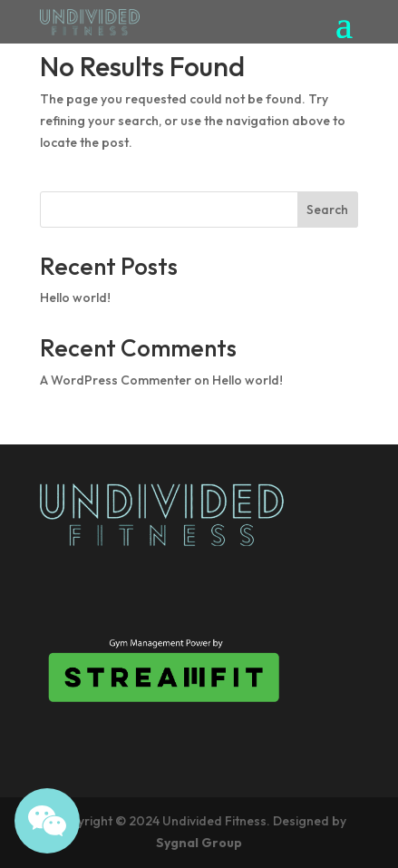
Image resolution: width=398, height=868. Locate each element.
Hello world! (75, 297)
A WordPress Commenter (116, 380)
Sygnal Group (199, 843)
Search (327, 210)
